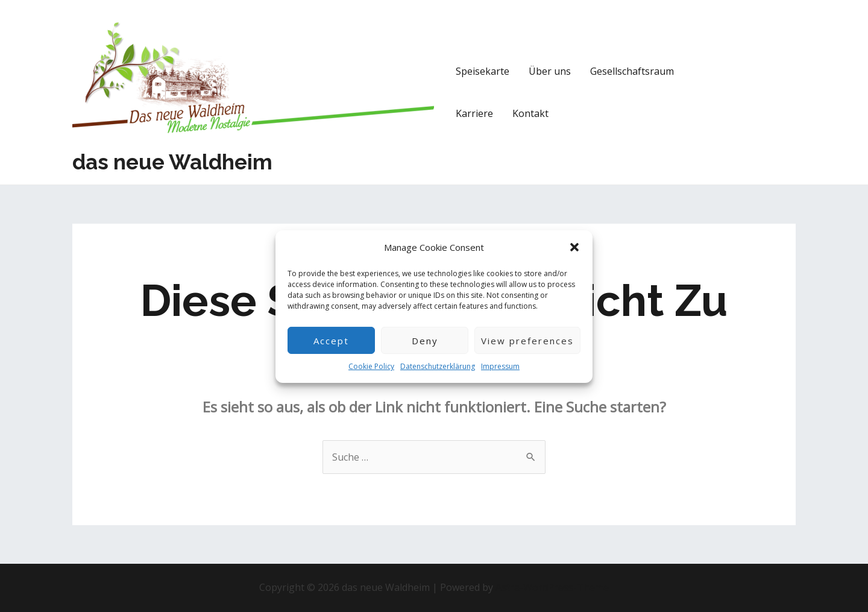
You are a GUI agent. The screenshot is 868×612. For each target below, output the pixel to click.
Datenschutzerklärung (438, 377)
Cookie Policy (371, 377)
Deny (425, 351)
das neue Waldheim (172, 162)
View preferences (527, 351)
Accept (331, 351)
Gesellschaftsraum (632, 71)
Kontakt (530, 113)
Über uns (550, 71)
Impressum (500, 377)
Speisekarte (483, 71)
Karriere (474, 113)
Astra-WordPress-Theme (552, 587)
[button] (574, 259)
